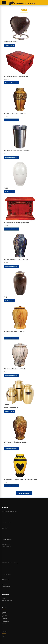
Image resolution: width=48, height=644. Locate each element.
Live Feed (4, 623)
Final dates (4, 614)
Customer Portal (6, 621)
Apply (3, 636)
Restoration (5, 615)
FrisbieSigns (5, 618)
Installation (5, 612)
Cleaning (4, 617)
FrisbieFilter (5, 620)
